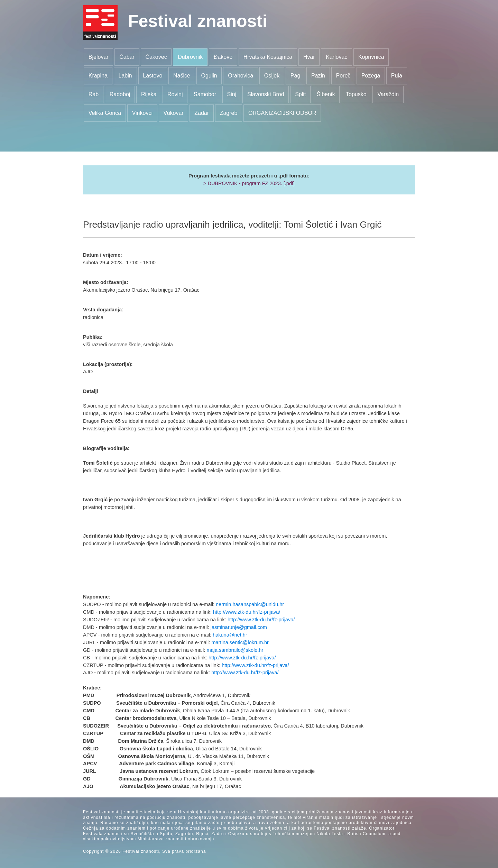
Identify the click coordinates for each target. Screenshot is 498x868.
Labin (125, 76)
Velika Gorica (105, 113)
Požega (371, 76)
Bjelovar (99, 57)
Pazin (318, 76)
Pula (397, 76)
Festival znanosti (198, 21)
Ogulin (209, 76)
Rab (94, 94)
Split (300, 94)
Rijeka (149, 94)
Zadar (202, 113)
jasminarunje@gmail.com (239, 627)
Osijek (272, 76)
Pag (295, 76)
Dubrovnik (190, 57)
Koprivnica (371, 57)
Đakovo (223, 57)
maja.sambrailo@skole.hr (235, 650)
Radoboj (120, 94)
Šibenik (326, 94)
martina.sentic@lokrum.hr (240, 642)
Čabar (127, 57)
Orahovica (241, 76)
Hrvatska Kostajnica (268, 57)
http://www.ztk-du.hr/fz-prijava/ (247, 612)
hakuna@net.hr (230, 635)
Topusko (356, 94)
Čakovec (156, 57)
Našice (182, 76)
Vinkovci (142, 113)
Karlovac (336, 57)
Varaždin (388, 94)
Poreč (343, 76)
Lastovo (153, 76)
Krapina (98, 76)
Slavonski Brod (266, 94)
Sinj (232, 94)
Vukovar (174, 113)
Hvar (309, 57)
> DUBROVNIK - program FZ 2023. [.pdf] (249, 183)
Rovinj (175, 94)
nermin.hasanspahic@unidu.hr (250, 604)
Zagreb (229, 113)
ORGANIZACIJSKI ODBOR (282, 113)
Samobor (205, 94)
